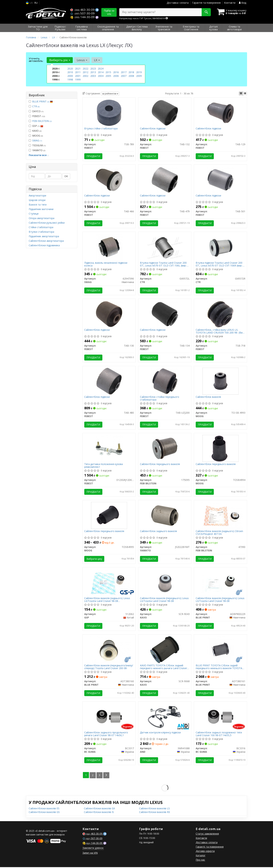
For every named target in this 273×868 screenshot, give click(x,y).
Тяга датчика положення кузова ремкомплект (104, 466)
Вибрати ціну (94, 559)
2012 (85, 72)
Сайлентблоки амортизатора (46, 241)
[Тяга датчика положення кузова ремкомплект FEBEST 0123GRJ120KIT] (109, 449)
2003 (93, 76)
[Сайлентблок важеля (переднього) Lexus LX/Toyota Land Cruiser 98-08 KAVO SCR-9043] (165, 583)
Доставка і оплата (178, 3)
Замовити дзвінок (93, 849)
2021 (78, 69)
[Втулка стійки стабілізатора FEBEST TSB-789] (109, 112)
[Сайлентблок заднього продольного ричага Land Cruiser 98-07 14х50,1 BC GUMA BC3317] (109, 717)
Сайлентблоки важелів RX (155, 813)
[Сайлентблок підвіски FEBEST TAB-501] (221, 180)
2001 (78, 76)
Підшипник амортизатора (44, 236)
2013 (93, 72)
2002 (85, 76)
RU (36, 3)
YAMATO (37, 150)
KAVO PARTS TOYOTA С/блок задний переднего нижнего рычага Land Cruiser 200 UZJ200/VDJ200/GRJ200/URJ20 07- (163, 668)
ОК (66, 176)
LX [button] (97, 60)
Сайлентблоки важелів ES (44, 809)
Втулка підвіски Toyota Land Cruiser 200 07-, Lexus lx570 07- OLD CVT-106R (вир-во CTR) (219, 264)
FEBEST (37, 116)
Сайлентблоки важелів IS (99, 813)
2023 (93, 69)
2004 (101, 76)
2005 (108, 76)
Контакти (230, 3)
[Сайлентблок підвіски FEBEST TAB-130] (109, 314)
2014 (101, 72)
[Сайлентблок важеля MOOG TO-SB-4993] (221, 381)
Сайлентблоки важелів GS (44, 813)
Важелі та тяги (38, 205)
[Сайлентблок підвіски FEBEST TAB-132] (165, 112)
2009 (139, 76)
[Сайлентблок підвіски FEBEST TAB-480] (109, 381)
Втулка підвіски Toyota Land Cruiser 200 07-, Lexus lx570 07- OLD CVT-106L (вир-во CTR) (163, 264)
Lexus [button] (82, 60)
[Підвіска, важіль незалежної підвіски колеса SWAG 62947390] (109, 247)
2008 (131, 76)
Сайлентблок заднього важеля (158, 532)
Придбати (93, 156)
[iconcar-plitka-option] (241, 94)
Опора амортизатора (42, 218)
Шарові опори (37, 200)
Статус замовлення (207, 834)
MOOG (36, 136)
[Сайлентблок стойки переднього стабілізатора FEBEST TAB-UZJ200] (165, 381)
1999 (78, 80)
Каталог (201, 856)
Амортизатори (37, 195)
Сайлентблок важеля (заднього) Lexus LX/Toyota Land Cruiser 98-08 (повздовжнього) (107, 600)
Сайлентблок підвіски (153, 129)
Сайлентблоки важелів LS (154, 809)
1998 (70, 80)
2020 (70, 69)
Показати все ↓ (39, 155)
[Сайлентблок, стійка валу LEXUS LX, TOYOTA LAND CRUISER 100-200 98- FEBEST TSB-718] (221, 314)
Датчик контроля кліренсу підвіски (160, 734)
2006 (116, 76)
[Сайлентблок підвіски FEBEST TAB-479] (165, 180)
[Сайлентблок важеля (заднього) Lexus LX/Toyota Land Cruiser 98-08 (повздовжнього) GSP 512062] (109, 583)
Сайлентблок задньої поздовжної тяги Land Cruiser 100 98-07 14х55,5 (219, 735)
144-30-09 (83, 17)
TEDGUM (37, 145)
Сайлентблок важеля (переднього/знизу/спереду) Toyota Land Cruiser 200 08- (109, 668)
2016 (116, 72)
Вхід (243, 3)
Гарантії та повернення (210, 848)
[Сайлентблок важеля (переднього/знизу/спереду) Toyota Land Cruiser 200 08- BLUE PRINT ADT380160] (109, 650)
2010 (70, 72)
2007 (124, 76)
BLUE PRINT (42, 101)
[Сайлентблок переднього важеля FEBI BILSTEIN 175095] (165, 449)
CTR (36, 106)
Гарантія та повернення (206, 3)
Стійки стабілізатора (41, 227)
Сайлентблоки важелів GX (99, 809)
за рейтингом (110, 94)
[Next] (106, 776)
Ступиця (34, 214)
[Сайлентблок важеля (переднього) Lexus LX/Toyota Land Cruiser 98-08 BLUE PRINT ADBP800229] (221, 583)
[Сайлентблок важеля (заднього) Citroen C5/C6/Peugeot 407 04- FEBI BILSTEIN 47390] (221, 516)
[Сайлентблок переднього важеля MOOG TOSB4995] (109, 516)
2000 (70, 76)
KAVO (35, 131)
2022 (85, 69)
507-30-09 (82, 13)
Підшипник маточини (41, 209)
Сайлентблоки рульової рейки (47, 223)
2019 (139, 72)
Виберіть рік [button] (60, 60)
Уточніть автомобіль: (36, 60)
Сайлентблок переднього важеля (160, 465)
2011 (78, 72)
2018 (131, 72)
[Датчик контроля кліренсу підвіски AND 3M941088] (165, 717)
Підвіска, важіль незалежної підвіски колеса (106, 264)
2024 (101, 69)
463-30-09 (83, 10)
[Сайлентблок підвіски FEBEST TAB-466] (109, 180)
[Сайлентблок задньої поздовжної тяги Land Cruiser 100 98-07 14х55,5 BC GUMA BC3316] (221, 717)
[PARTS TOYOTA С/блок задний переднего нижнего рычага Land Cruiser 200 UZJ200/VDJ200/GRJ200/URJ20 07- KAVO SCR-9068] (165, 650)
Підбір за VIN (109, 12)
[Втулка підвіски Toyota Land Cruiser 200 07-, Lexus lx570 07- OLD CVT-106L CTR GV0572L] (165, 247)
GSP (36, 126)
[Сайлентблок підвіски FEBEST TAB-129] (221, 112)
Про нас (200, 861)
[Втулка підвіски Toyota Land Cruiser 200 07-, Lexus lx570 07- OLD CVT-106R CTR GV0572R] (221, 247)
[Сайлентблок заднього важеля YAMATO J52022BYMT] (165, 516)
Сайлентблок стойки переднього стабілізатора (160, 399)
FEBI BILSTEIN (42, 121)
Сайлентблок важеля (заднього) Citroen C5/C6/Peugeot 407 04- (219, 533)
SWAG (37, 140)
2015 (108, 72)
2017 (124, 72)
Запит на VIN (90, 854)
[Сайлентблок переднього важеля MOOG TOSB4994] (221, 449)
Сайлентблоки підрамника (44, 245)
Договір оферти (205, 852)
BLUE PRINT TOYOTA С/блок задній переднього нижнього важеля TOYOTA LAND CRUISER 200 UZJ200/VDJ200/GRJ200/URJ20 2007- (219, 668)
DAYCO (36, 111)
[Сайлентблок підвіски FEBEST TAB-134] (165, 314)
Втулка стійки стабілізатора (101, 129)
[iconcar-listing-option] (245, 94)
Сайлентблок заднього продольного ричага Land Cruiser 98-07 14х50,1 (106, 735)
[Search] (206, 12)
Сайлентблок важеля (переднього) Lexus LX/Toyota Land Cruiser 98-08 (164, 600)
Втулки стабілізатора (41, 232)
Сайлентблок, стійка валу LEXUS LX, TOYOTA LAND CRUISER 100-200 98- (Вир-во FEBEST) (220, 332)
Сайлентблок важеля (208, 398)
